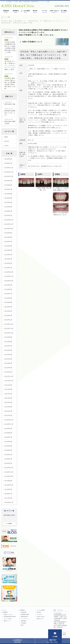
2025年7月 (8, 189)
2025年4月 (8, 202)
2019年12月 (9, 468)
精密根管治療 (25, 614)
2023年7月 (8, 294)
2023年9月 (8, 285)
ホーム (5, 610)
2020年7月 (8, 437)
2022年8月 (8, 342)
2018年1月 (8, 494)
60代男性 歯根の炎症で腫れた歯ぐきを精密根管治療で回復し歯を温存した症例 (10, 81)
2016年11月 (9, 502)
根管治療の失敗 (10, 103)
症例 (6, 137)
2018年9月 (8, 489)
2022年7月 (8, 346)
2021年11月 (9, 381)
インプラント (25, 619)
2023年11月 (9, 276)
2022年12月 (9, 324)
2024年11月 (9, 224)
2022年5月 (8, 355)
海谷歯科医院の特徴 (10, 617)
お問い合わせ (54, 12)
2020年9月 (8, 428)
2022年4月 (8, 359)
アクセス (45, 12)
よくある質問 (25, 12)
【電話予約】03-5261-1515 (52, 641)
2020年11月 (9, 424)
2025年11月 (9, 172)
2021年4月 (8, 407)
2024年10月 (9, 229)
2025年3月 (8, 207)
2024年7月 (8, 241)
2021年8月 (8, 389)
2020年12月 (9, 420)
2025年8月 (8, 185)
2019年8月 (8, 481)
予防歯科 (24, 623)
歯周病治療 (24, 617)
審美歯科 (24, 621)
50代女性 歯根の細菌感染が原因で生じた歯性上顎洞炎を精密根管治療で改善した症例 (10, 45)
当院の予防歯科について (32, 42)
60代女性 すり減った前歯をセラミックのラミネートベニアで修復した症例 (10, 63)
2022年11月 (9, 328)
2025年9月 (8, 181)
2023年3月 (8, 311)
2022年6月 (8, 350)
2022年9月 (8, 337)
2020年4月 (8, 450)
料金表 (35, 12)
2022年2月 (8, 368)
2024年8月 (8, 237)
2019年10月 (9, 476)
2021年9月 (8, 385)
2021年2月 (8, 415)
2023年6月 (8, 298)
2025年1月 (8, 215)
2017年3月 (8, 498)
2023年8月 (8, 289)
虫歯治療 (24, 612)
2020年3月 (8, 455)
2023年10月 (9, 281)
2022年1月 (8, 372)
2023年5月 (8, 302)
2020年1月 (8, 463)
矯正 (22, 625)
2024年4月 (8, 255)
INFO (7, 146)
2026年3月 (8, 159)
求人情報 (64, 12)
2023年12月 (9, 272)
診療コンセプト (9, 614)
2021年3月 (8, 411)
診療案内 (16, 12)
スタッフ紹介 (8, 619)
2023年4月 (8, 307)
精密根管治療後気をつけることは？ (10, 112)
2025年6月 (8, 194)
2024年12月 (9, 220)
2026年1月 (8, 163)
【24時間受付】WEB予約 (17, 641)
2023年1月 (8, 320)
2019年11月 (9, 472)
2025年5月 (8, 198)
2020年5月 (8, 446)
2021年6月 (8, 398)
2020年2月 (8, 459)
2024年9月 (8, 233)
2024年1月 (8, 268)
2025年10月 (9, 176)
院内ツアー (7, 621)
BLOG (7, 141)
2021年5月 (8, 402)
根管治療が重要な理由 (10, 122)
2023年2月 (8, 315)
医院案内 (6, 12)
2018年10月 (9, 485)
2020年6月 (8, 441)
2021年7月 (8, 394)
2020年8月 (8, 433)
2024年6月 (8, 246)
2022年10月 (9, 333)
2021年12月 (9, 376)
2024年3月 (8, 259)
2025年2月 (8, 211)
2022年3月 (8, 363)
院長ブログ (40, 619)
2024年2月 (8, 263)
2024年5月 (8, 250)
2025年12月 (9, 168)
